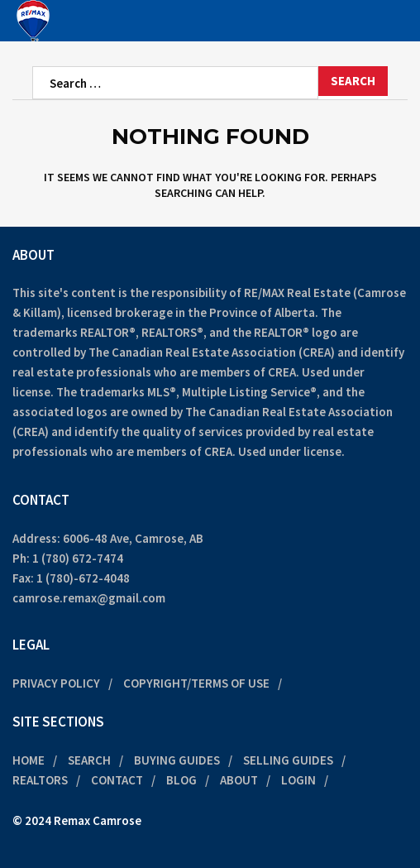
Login (298, 780)
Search (89, 760)
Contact (117, 780)
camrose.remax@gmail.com (89, 598)
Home (29, 760)
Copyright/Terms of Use (196, 683)
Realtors (40, 780)
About (239, 780)
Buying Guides (177, 760)
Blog (181, 780)
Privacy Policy (56, 683)
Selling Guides (288, 760)
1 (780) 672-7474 (78, 558)
